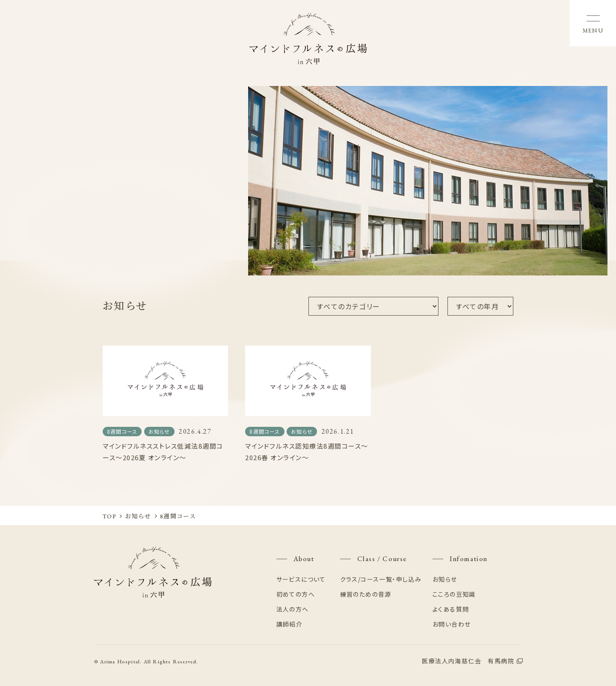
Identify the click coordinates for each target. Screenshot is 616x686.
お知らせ (159, 431)
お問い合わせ (452, 624)
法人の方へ (293, 609)
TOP (110, 516)
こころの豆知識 (454, 594)
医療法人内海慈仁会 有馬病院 (468, 661)
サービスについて (301, 579)
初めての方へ (296, 594)
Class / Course (382, 559)
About (304, 559)
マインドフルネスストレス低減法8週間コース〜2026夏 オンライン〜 (163, 452)
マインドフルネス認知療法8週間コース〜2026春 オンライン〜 (307, 452)
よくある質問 (451, 609)
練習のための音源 (366, 594)
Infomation (469, 559)
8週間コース (122, 431)
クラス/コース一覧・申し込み (381, 579)
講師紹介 (290, 624)
